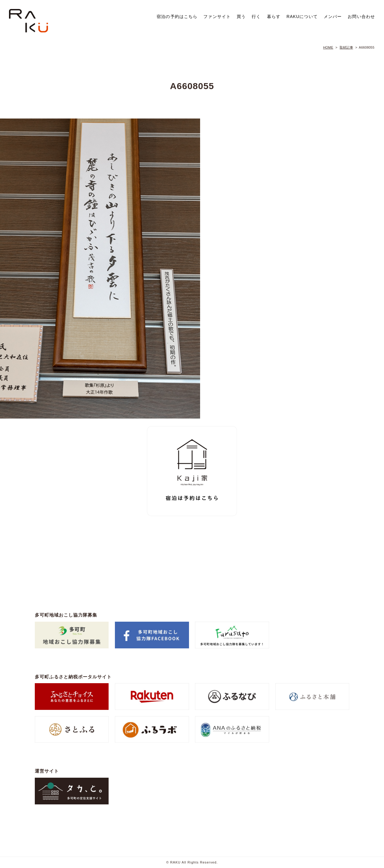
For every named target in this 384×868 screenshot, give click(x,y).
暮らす (274, 17)
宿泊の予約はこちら (177, 17)
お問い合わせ (361, 17)
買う (241, 17)
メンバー (333, 17)
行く (256, 17)
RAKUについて (302, 17)
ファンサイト (217, 17)
